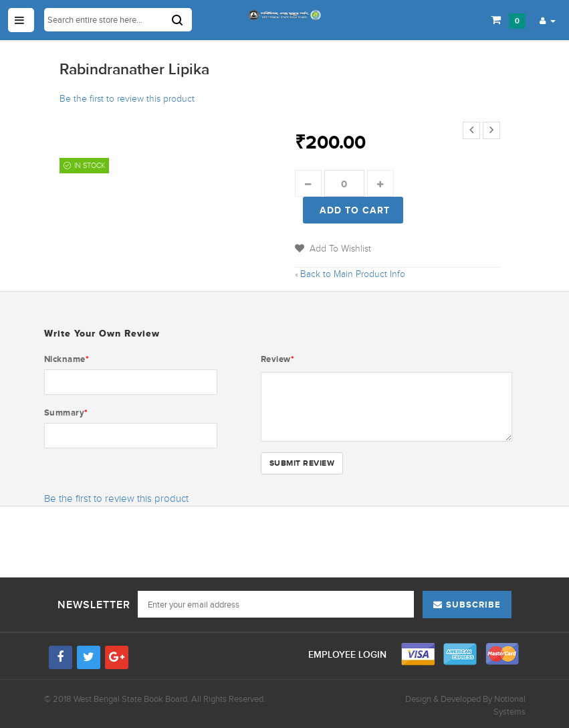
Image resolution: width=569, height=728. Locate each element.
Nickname (67, 359)
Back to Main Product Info (350, 274)
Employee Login (349, 655)
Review (278, 359)
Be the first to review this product (127, 99)
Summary (66, 413)
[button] (548, 20)
